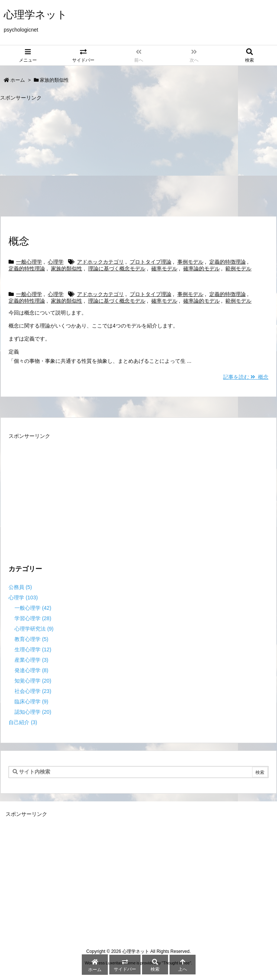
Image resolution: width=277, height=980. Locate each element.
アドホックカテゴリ (100, 262)
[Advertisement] (138, 155)
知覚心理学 (33, 681)
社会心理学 (33, 691)
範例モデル (238, 268)
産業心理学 (31, 660)
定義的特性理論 (27, 268)
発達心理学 (31, 670)
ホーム (18, 80)
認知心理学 (33, 712)
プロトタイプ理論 (151, 262)
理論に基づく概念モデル (117, 268)
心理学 (56, 262)
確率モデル (164, 268)
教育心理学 (31, 639)
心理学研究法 (34, 629)
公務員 (20, 587)
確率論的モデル (202, 268)
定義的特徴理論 (228, 262)
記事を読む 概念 (246, 377)
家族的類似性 (67, 268)
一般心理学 (29, 262)
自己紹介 (23, 722)
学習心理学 (33, 618)
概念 (19, 241)
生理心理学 (33, 649)
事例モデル (190, 262)
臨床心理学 (31, 701)
